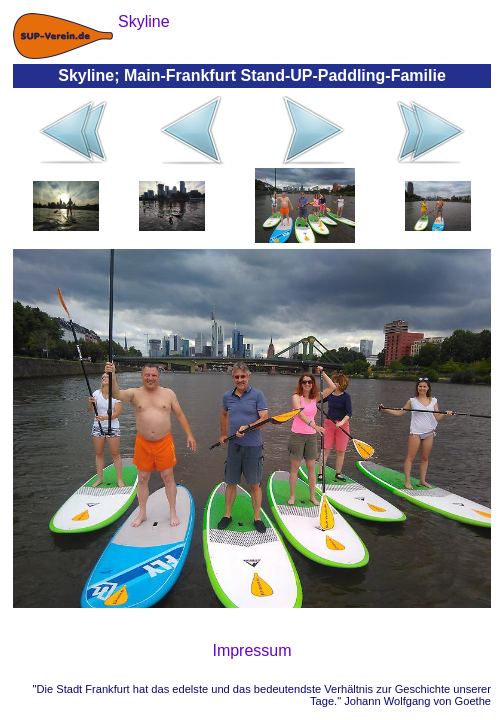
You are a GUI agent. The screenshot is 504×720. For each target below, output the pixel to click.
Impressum (251, 650)
